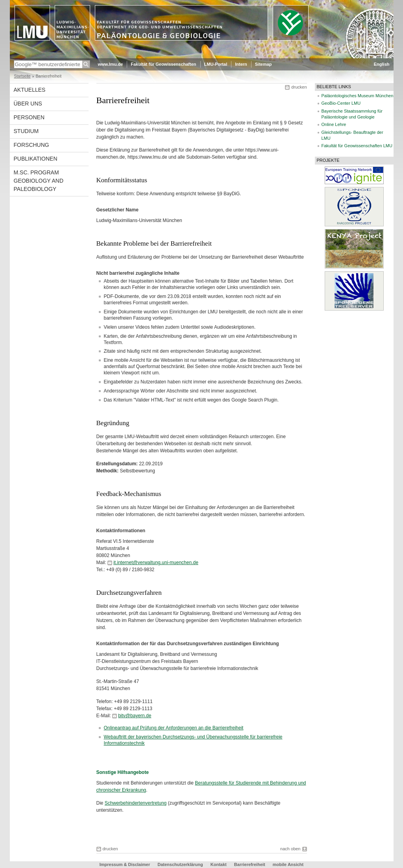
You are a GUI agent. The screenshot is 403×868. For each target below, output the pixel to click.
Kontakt (219, 864)
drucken (299, 87)
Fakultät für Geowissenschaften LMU (357, 146)
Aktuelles (30, 90)
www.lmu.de (111, 64)
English (382, 64)
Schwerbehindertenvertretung (136, 803)
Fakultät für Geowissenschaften (163, 64)
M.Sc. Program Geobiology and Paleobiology (39, 181)
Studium (26, 131)
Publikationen (36, 159)
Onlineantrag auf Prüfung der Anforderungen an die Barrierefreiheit (174, 728)
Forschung (31, 145)
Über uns (28, 104)
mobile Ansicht (288, 864)
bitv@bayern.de (135, 716)
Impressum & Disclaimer (125, 864)
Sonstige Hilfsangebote (123, 772)
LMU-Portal (216, 64)
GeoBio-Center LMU (341, 103)
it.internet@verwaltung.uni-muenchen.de (156, 563)
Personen (29, 117)
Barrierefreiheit (250, 864)
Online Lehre (334, 124)
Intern (241, 64)
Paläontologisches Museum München (358, 96)
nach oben (290, 849)
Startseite (22, 76)
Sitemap (263, 64)
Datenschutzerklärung (180, 864)
